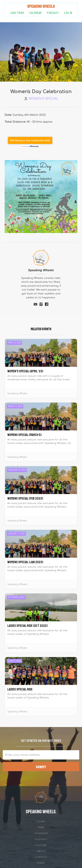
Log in (68, 13)
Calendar (35, 13)
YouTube (41, 845)
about (41, 851)
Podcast (41, 839)
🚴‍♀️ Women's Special (41, 99)
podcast (53, 13)
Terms (41, 863)
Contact (41, 857)
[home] (41, 6)
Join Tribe (17, 13)
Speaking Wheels (41, 270)
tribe (41, 827)
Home (41, 822)
